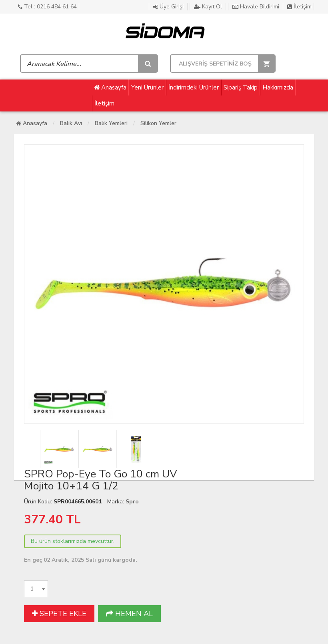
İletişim (299, 7)
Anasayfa (110, 87)
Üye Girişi (169, 7)
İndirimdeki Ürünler (194, 87)
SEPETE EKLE (59, 614)
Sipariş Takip (241, 87)
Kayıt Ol (209, 7)
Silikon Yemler (158, 123)
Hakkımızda (278, 87)
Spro (132, 502)
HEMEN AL (129, 614)
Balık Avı (71, 123)
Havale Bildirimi (257, 7)
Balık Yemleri (111, 123)
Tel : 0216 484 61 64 (47, 7)
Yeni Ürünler (147, 87)
